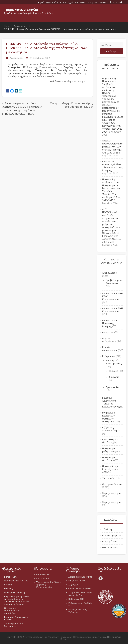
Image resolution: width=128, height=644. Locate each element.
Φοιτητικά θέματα (112, 484)
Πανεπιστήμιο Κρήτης (56, 2)
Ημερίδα (114, 371)
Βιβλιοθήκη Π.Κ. (76, 599)
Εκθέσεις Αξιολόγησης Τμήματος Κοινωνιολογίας (111, 402)
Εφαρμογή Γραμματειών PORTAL (16, 618)
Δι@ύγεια (73, 585)
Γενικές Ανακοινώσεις (110, 349)
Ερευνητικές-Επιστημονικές (114, 362)
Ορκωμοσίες (112, 387)
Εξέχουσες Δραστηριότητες (111, 429)
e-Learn (8, 585)
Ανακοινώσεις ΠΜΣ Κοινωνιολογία (113, 310)
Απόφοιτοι (108, 332)
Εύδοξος (8, 588)
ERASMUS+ (104, 2)
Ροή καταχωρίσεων (113, 535)
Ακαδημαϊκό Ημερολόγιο (80, 577)
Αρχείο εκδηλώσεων (109, 340)
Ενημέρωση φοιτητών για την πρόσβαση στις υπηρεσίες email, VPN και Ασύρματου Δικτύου (17, 600)
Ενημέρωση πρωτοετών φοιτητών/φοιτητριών (109, 417)
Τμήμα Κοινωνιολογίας (21, 10)
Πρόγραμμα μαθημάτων (108, 450)
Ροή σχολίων (109, 541)
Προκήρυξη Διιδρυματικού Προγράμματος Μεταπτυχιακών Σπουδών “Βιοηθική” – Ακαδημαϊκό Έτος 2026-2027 (112, 190)
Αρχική (41, 2)
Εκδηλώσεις (109, 356)
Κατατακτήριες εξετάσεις (110, 441)
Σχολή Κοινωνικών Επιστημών (82, 2)
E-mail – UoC (10, 577)
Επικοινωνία (117, 2)
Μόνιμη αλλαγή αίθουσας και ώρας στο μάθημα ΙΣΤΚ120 (71, 105)
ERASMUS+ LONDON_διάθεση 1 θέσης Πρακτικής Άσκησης (112, 166)
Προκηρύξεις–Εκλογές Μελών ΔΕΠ (111, 469)
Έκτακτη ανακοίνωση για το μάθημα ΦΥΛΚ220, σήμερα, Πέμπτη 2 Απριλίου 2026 (112, 147)
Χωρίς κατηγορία (111, 493)
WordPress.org (110, 548)
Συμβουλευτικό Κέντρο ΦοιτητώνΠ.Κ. (80, 594)
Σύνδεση (107, 529)
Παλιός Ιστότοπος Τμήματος (78, 611)
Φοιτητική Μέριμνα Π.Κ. (80, 588)
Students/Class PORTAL (16, 581)
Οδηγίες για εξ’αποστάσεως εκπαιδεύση (12, 610)
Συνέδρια (114, 377)
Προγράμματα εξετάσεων (110, 459)
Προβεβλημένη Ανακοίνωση (114, 282)
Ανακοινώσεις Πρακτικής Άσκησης (110, 323)
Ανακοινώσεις (17, 58)
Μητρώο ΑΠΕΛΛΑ (77, 581)
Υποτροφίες (109, 478)
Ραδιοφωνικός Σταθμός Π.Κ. (80, 604)
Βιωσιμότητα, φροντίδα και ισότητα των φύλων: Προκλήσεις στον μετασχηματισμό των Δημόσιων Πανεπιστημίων (22, 108)
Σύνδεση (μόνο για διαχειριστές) (13, 625)
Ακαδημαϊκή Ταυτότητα (16, 592)
